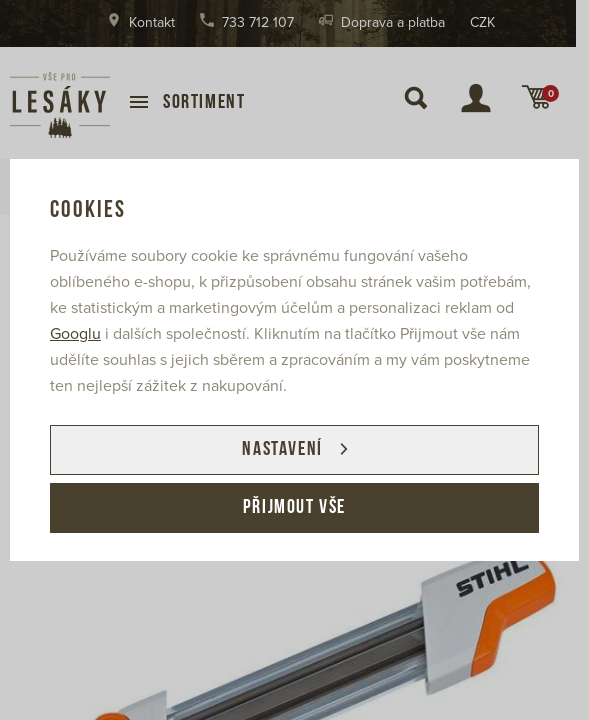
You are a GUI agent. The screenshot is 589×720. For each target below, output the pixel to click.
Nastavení (282, 450)
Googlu (75, 334)
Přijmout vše (294, 508)
